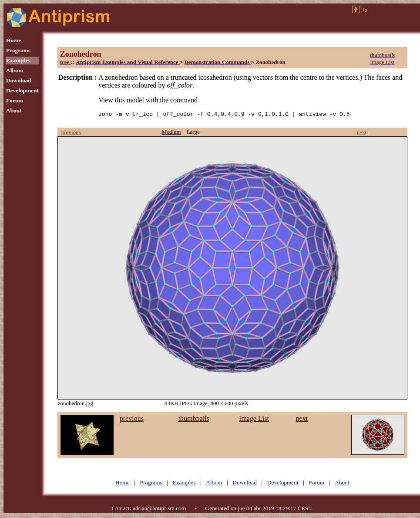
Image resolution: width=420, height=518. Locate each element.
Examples (18, 60)
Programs (18, 50)
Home (13, 40)
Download (19, 80)
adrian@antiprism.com (159, 510)
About (14, 110)
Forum (15, 100)
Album (15, 70)
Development (22, 90)
